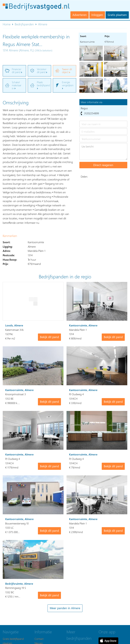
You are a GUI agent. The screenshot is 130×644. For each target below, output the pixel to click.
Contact (39, 639)
